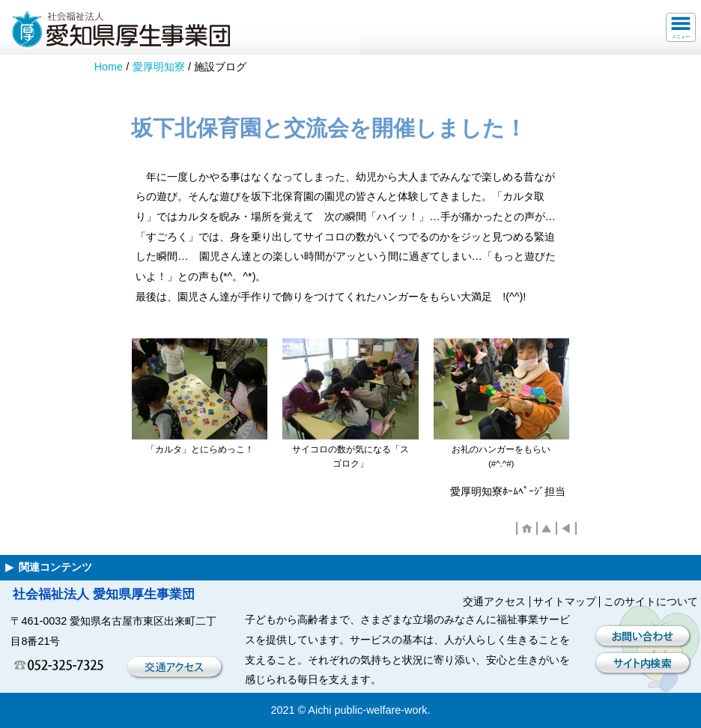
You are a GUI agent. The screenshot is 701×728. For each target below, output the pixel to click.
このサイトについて (651, 601)
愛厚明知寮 (159, 67)
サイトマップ (565, 601)
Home (109, 67)
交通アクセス (494, 601)
